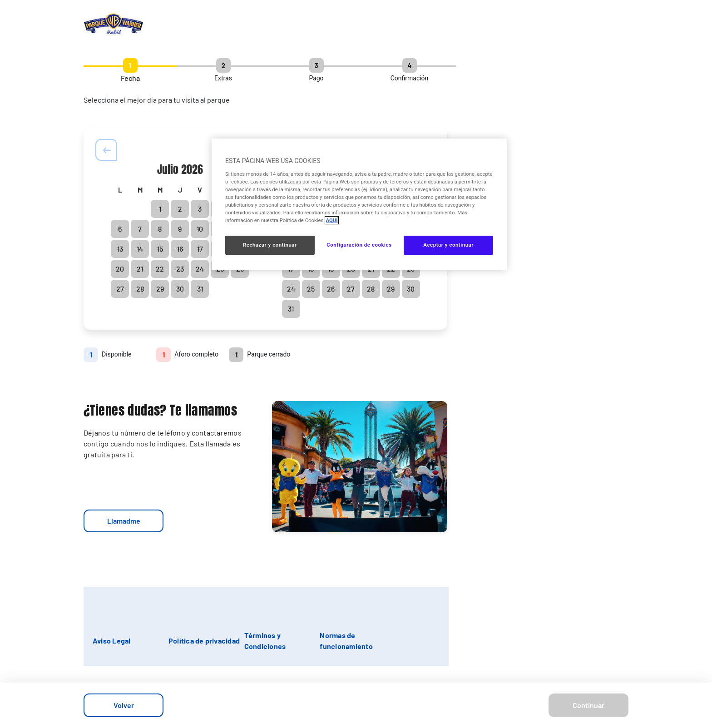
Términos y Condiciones (265, 641)
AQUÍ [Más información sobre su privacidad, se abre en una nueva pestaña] (331, 220)
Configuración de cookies (359, 245)
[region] (359, 204)
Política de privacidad (204, 641)
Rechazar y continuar (270, 245)
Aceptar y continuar (448, 245)
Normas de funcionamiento (346, 641)
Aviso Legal (112, 641)
